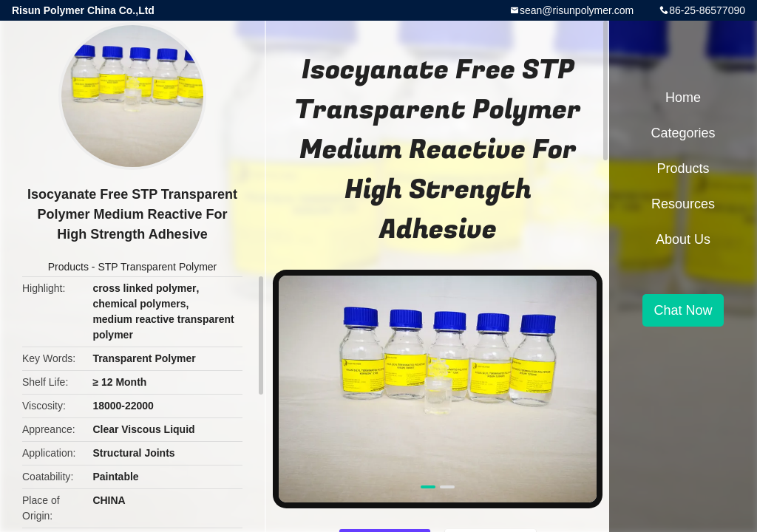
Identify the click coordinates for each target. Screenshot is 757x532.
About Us (683, 239)
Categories (683, 133)
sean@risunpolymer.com (577, 10)
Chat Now (683, 310)
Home (683, 98)
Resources (683, 204)
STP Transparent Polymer (157, 267)
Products (68, 267)
